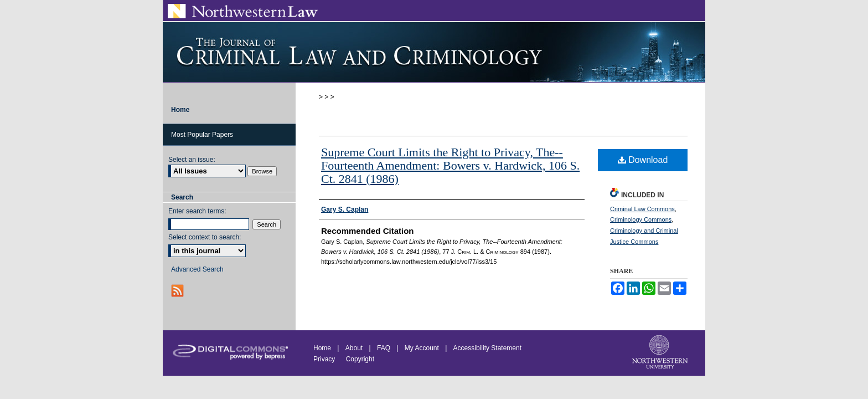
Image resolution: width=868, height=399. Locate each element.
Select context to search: (205, 237)
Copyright (360, 359)
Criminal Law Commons (642, 209)
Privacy (325, 359)
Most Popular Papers (202, 135)
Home (322, 348)
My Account (422, 348)
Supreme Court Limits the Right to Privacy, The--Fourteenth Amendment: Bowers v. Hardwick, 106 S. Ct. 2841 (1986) (450, 165)
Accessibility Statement (487, 348)
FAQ (384, 348)
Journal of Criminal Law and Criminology (434, 52)
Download (643, 160)
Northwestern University (661, 353)
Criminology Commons (641, 219)
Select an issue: (192, 160)
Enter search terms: (197, 211)
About (354, 348)
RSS (179, 291)
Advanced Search (197, 269)
